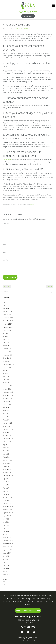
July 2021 (6, 482)
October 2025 (7, 324)
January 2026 (7, 315)
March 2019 (6, 569)
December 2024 (8, 355)
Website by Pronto (33, 641)
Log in (5, 584)
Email (5, 252)
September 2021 (8, 476)
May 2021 (6, 488)
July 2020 (6, 519)
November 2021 (8, 469)
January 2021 (7, 500)
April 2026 (6, 305)
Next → (50, 286)
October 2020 (7, 510)
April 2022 (6, 454)
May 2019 (6, 562)
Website (5, 260)
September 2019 (8, 550)
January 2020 (7, 538)
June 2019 (6, 559)
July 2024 (6, 370)
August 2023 (7, 405)
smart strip (7, 160)
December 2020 (8, 504)
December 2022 (8, 429)
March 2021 (6, 494)
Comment (6, 223)
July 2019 (6, 556)
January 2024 (7, 389)
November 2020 (8, 507)
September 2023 (8, 401)
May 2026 (6, 302)
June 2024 (6, 374)
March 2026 (6, 309)
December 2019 (8, 541)
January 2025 (7, 352)
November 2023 (8, 395)
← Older (7, 286)
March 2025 (6, 346)
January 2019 (7, 575)
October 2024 (7, 361)
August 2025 (7, 330)
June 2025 (6, 336)
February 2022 (7, 460)
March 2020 (6, 531)
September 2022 (8, 439)
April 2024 (6, 380)
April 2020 (6, 528)
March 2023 (6, 420)
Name (5, 244)
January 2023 (7, 426)
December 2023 (8, 392)
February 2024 (7, 386)
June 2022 (6, 448)
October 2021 (7, 473)
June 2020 (6, 522)
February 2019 (7, 572)
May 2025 (6, 340)
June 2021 (6, 485)
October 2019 (7, 547)
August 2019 (7, 553)
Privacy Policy (22, 641)
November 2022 (8, 432)
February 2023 (7, 423)
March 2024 (6, 383)
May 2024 (6, 377)
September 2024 (8, 364)
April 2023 (6, 417)
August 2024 (7, 367)
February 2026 (7, 312)
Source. (32, 204)
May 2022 (6, 451)
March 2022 (6, 457)
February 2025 (7, 349)
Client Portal (28, 16)
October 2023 (7, 398)
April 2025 (6, 343)
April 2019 (6, 565)
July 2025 (6, 333)
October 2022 (7, 435)
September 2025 (8, 327)
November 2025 (8, 321)
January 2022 (7, 463)
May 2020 (6, 525)
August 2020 (7, 516)
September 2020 (8, 513)
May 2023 (6, 414)
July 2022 (6, 445)
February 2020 (7, 534)
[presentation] (17, 270)
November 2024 (8, 358)
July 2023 (6, 408)
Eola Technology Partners (22, 28)
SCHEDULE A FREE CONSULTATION (28, 610)
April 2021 (6, 491)
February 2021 (7, 497)
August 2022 (7, 442)
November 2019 (8, 544)
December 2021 (8, 466)
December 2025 (8, 318)
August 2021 (7, 479)
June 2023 (6, 411)
